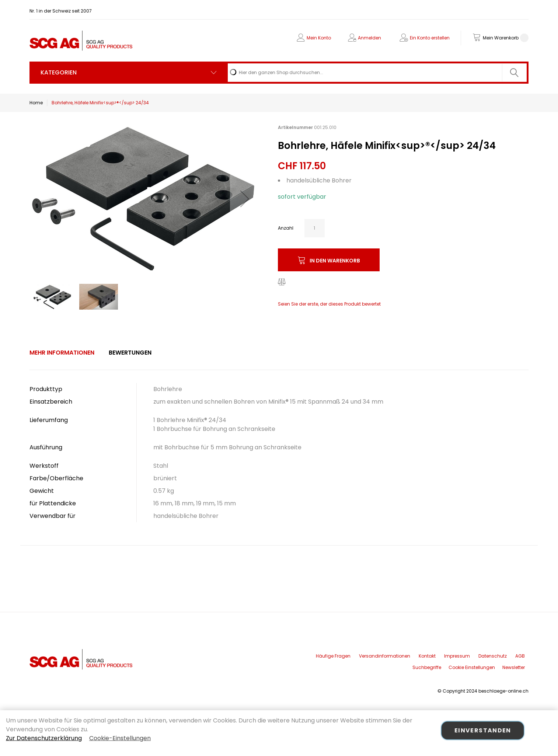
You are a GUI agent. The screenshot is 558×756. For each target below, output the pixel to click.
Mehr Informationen (62, 353)
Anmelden (369, 38)
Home (36, 103)
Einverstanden (483, 730)
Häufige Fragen (333, 656)
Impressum (457, 656)
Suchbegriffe (427, 667)
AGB (520, 656)
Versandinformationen (385, 656)
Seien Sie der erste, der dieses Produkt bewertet (329, 304)
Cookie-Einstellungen (120, 738)
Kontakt (427, 656)
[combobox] (377, 73)
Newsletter (514, 667)
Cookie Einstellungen (472, 667)
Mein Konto (319, 38)
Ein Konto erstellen (430, 38)
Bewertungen (130, 353)
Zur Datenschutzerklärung (44, 738)
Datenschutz (493, 656)
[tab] (62, 353)
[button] (245, 199)
